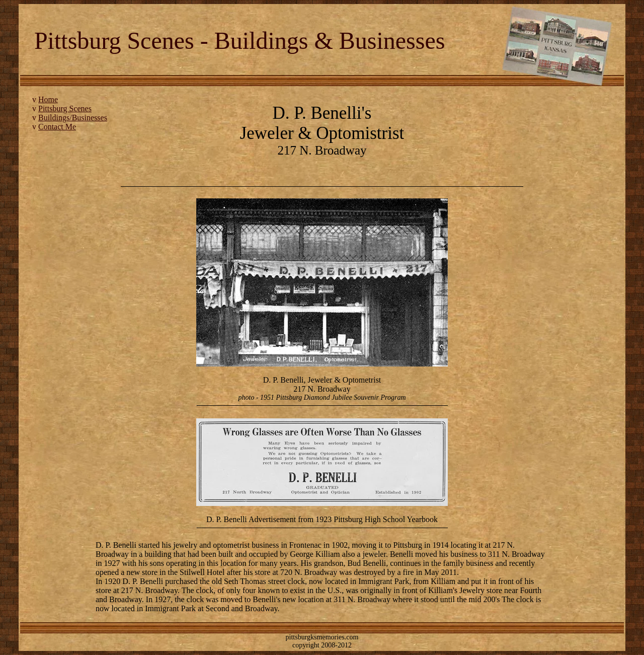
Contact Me (57, 127)
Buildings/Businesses (73, 118)
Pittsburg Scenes (65, 108)
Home (48, 99)
